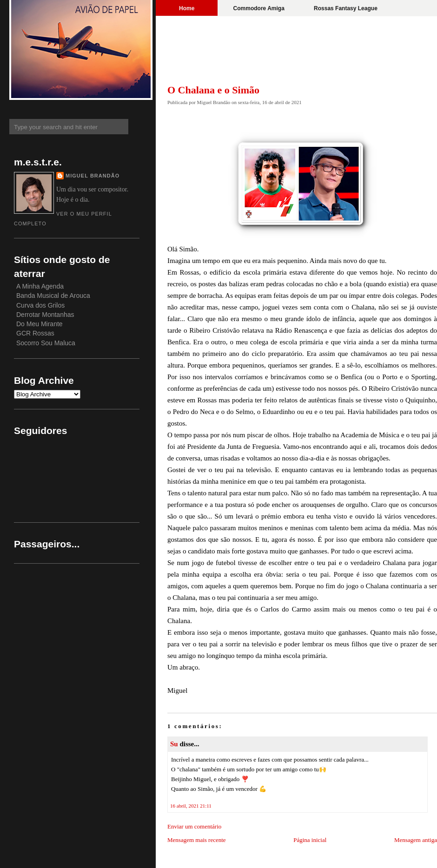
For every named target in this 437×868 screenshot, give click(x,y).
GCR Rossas (35, 333)
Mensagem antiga (416, 840)
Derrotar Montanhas (45, 315)
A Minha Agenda (40, 286)
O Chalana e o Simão (213, 90)
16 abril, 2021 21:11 (191, 806)
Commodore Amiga (259, 8)
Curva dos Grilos (40, 305)
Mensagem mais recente (197, 840)
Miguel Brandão (93, 176)
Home (187, 8)
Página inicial (310, 840)
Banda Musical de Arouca (53, 296)
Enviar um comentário (194, 826)
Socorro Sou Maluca (46, 343)
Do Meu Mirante (40, 324)
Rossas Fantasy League (346, 8)
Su (174, 744)
